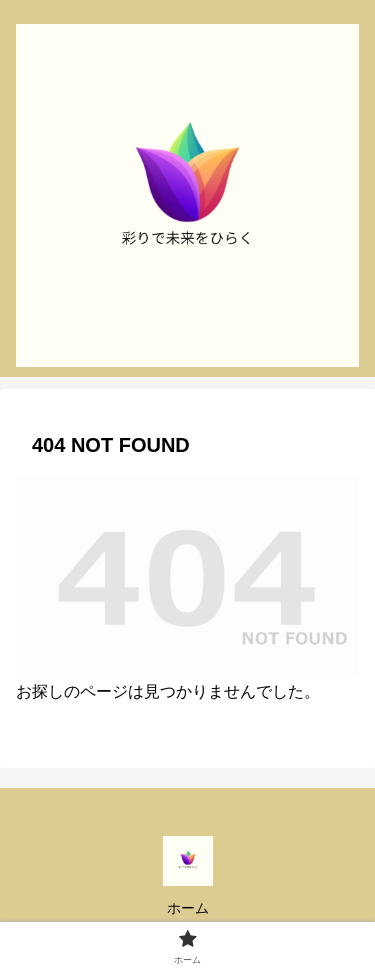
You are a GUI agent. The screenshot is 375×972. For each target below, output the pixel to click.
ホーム (188, 908)
